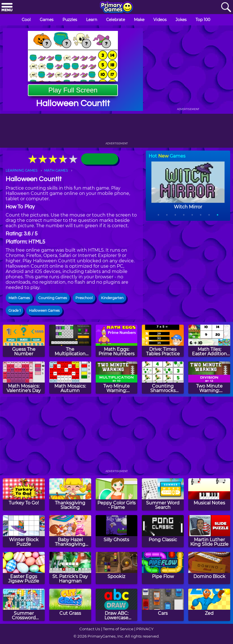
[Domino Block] (209, 568)
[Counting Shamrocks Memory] (163, 378)
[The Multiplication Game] (70, 341)
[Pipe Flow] (163, 568)
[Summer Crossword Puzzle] (24, 605)
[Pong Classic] (163, 531)
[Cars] (163, 605)
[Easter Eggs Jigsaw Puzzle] (24, 568)
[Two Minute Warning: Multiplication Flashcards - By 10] (117, 378)
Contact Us (90, 629)
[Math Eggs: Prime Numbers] (117, 341)
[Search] (226, 7)
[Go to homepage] (116, 8)
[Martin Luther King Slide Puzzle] (209, 531)
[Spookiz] (117, 568)
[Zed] (209, 605)
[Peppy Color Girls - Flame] (117, 494)
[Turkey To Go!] (24, 494)
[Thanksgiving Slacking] (70, 494)
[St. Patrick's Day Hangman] (70, 568)
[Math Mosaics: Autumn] (70, 378)
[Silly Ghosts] (117, 531)
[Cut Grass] (70, 605)
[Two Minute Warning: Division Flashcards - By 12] (209, 378)
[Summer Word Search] (163, 494)
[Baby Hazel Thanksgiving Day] (70, 531)
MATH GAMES (56, 170)
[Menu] (7, 7)
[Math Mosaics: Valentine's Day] (24, 378)
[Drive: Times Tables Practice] (163, 341)
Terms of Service (118, 629)
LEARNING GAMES (22, 170)
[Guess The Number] (24, 341)
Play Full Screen (73, 90)
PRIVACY (145, 629)
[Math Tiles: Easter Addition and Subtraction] (209, 341)
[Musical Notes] (209, 494)
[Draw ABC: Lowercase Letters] (117, 605)
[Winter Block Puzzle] (24, 531)
